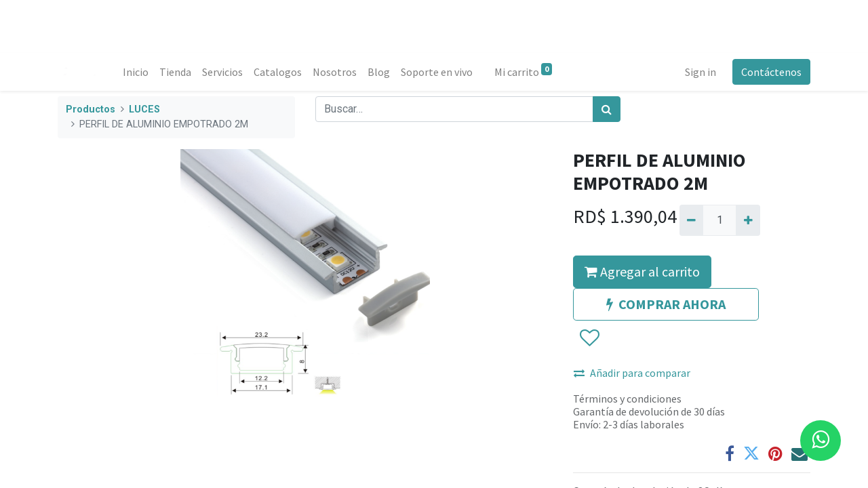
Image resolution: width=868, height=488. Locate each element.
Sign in (701, 72)
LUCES (144, 109)
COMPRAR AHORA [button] (666, 304)
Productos (91, 109)
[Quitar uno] (691, 220)
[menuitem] (136, 72)
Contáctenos (771, 72)
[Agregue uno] (748, 220)
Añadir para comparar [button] (632, 373)
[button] (589, 338)
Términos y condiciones (627, 399)
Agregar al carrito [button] (642, 271)
